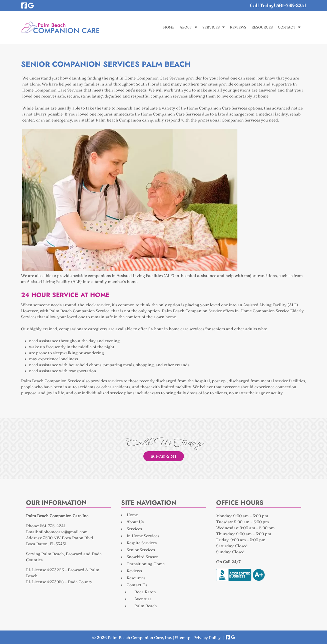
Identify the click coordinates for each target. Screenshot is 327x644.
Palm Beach (146, 606)
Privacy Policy (207, 637)
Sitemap (183, 637)
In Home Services (143, 536)
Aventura (143, 599)
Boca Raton (145, 592)
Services (211, 27)
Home (169, 27)
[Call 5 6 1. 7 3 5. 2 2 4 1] (291, 5)
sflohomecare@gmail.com (63, 532)
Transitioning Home (146, 564)
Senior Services (141, 550)
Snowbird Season (143, 557)
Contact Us (137, 585)
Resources (262, 27)
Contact (287, 27)
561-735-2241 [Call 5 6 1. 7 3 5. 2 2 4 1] (164, 456)
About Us (135, 522)
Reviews (238, 27)
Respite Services (142, 543)
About (186, 27)
